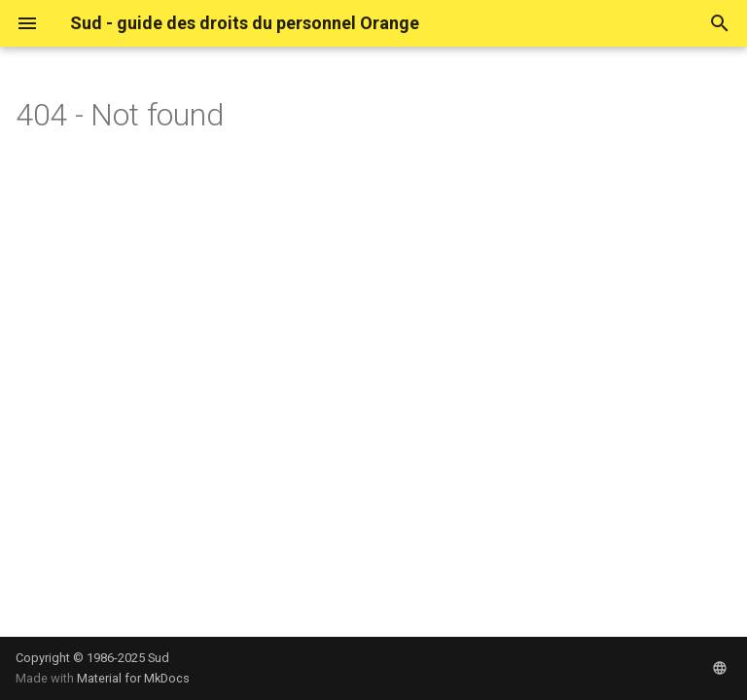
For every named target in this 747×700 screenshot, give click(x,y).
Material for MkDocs (133, 678)
